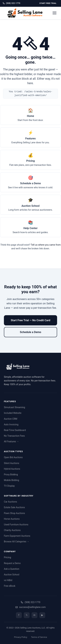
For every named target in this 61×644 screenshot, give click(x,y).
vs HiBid (8, 580)
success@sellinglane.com (30, 607)
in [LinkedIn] (34, 615)
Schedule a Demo (30, 332)
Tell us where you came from (46, 245)
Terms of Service (39, 637)
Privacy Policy (21, 637)
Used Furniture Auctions (16, 525)
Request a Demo (12, 563)
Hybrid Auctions (12, 469)
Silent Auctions (12, 463)
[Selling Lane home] (26, 13)
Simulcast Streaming (14, 407)
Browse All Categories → (17, 542)
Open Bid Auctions (13, 457)
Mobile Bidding (11, 480)
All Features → (11, 441)
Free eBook (10, 586)
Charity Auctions (12, 530)
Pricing (7, 557)
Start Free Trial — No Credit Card (30, 320)
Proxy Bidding (11, 475)
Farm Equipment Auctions (17, 536)
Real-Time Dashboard (15, 430)
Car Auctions (10, 502)
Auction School (12, 575)
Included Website (13, 413)
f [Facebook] (19, 615)
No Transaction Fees (14, 436)
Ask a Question (12, 569)
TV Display (9, 486)
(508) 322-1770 (11, 3)
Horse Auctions (12, 519)
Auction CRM (11, 419)
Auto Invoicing (11, 424)
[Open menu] (54, 13)
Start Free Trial (48, 3)
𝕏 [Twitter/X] (27, 615)
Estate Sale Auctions (14, 507)
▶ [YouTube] (42, 615)
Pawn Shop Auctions (14, 513)
